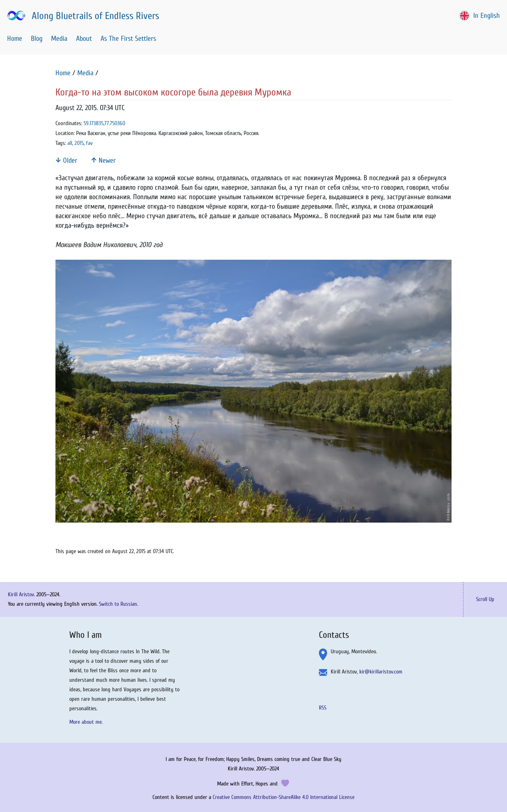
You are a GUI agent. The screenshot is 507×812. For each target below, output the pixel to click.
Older (66, 161)
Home (15, 39)
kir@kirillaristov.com (381, 672)
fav (89, 143)
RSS (323, 708)
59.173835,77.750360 (104, 123)
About (84, 39)
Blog (37, 39)
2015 (79, 143)
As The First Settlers (128, 39)
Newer (103, 161)
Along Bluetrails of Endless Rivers (83, 16)
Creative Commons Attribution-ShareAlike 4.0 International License (284, 797)
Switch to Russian (118, 604)
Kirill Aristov (21, 594)
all (70, 143)
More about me (86, 722)
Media (59, 39)
